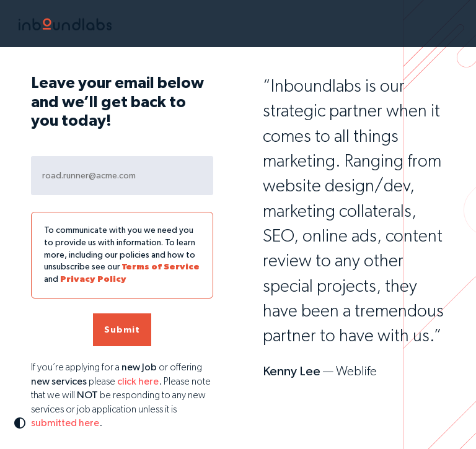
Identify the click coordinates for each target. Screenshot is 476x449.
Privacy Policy (93, 279)
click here (138, 382)
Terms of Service (161, 267)
